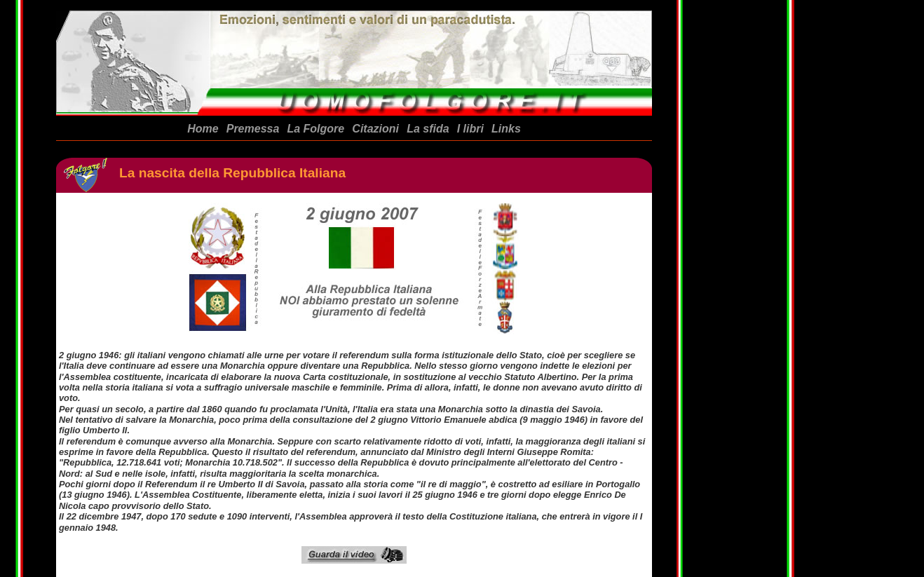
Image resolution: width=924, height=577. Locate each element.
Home (203, 129)
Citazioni (375, 129)
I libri (470, 129)
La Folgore (315, 129)
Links (506, 129)
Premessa (253, 129)
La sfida (428, 129)
